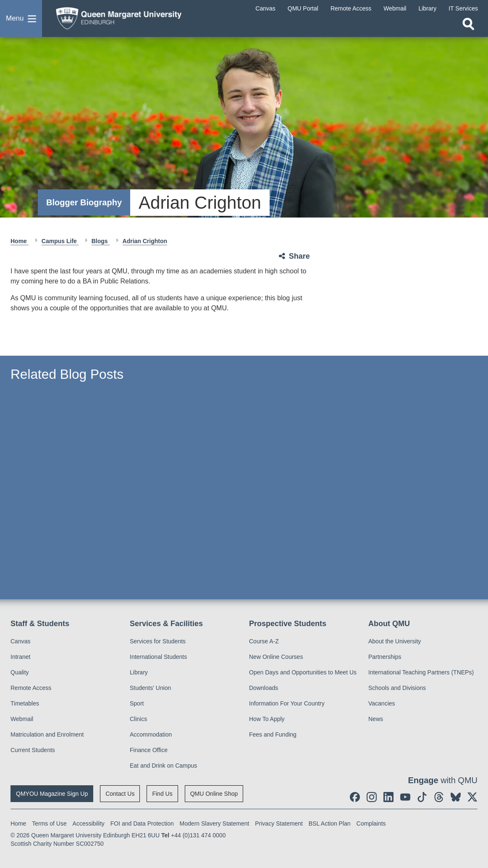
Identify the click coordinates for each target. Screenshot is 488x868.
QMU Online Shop (214, 794)
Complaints (371, 823)
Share (299, 256)
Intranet (20, 657)
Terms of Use (49, 823)
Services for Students (158, 641)
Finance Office (149, 750)
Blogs (101, 241)
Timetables (25, 703)
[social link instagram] (372, 797)
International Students (158, 657)
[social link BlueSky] (456, 797)
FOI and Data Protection (142, 823)
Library (139, 672)
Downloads (264, 688)
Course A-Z (264, 641)
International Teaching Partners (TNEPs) (421, 672)
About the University (395, 641)
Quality (20, 672)
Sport (137, 703)
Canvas (20, 641)
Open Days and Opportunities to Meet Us (303, 672)
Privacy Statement (279, 823)
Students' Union (150, 688)
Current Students (33, 750)
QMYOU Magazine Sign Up (52, 794)
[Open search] (468, 24)
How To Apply (267, 719)
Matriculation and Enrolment (47, 734)
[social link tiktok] (422, 797)
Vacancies (382, 703)
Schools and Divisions (397, 688)
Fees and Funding (273, 734)
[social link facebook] (355, 797)
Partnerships (385, 657)
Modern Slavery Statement (215, 823)
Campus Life (60, 241)
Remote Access (31, 688)
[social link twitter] (472, 797)
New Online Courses (276, 657)
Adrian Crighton (145, 241)
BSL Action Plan (330, 823)
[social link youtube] (405, 797)
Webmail (22, 719)
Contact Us (120, 794)
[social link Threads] (439, 797)
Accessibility (89, 823)
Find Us (162, 794)
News (376, 719)
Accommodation (151, 734)
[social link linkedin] (388, 797)
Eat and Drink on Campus (163, 766)
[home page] (115, 16)
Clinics (138, 719)
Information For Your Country (287, 703)
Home (20, 241)
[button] (21, 18)
